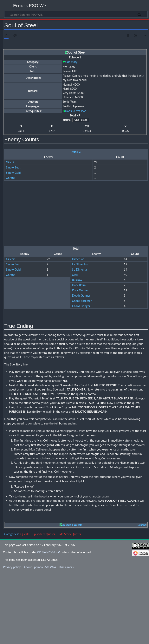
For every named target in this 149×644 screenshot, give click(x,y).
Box (9, 343)
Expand (142, 597)
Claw (9, 215)
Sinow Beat (13, 167)
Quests (25, 606)
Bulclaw (11, 221)
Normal (67, 120)
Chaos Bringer (15, 247)
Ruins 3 (76, 189)
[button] (142, 597)
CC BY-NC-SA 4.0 (49, 624)
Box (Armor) (14, 369)
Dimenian (12, 200)
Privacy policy (12, 639)
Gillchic (11, 162)
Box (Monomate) (17, 348)
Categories (11, 606)
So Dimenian (14, 210)
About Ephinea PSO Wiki (40, 639)
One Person (81, 120)
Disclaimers (66, 639)
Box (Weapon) (15, 353)
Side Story (71, 62)
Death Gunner (15, 236)
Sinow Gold (13, 173)
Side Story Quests (69, 606)
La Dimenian (14, 205)
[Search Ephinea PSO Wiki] (76, 14)
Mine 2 (76, 152)
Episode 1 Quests (72, 597)
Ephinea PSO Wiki (30, 5)
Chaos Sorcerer (16, 241)
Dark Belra (13, 226)
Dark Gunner (14, 231)
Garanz (11, 178)
